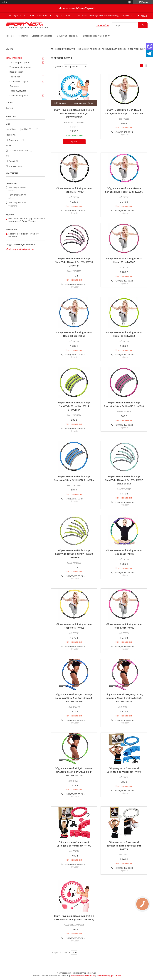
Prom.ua (92, 973)
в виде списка (146, 66)
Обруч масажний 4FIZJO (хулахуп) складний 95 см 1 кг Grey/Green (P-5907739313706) (74, 698)
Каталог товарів (14, 58)
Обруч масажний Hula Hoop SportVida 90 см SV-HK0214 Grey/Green (74, 406)
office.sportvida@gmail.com (21, 249)
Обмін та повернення (68, 36)
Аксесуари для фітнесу (114, 49)
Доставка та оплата (42, 36)
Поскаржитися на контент (83, 976)
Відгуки (9, 108)
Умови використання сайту (97, 36)
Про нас (10, 36)
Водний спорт (16, 72)
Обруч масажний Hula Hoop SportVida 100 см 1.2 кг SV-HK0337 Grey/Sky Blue (124, 480)
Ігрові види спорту (19, 81)
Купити (74, 142)
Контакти (23, 36)
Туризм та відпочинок (21, 67)
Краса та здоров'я (19, 95)
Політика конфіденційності (109, 976)
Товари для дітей (18, 91)
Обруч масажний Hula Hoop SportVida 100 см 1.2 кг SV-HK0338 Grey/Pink (74, 262)
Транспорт (15, 77)
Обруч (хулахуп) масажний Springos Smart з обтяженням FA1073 (124, 846)
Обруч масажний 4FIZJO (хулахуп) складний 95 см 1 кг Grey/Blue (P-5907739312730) (74, 772)
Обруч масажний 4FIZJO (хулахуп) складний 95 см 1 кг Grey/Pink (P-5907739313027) (124, 698)
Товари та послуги (65, 49)
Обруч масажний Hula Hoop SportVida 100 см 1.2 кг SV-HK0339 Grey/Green (74, 554)
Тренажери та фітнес (88, 49)
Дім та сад (15, 86)
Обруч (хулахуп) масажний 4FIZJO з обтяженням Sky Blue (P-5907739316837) (74, 113)
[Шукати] (143, 25)
